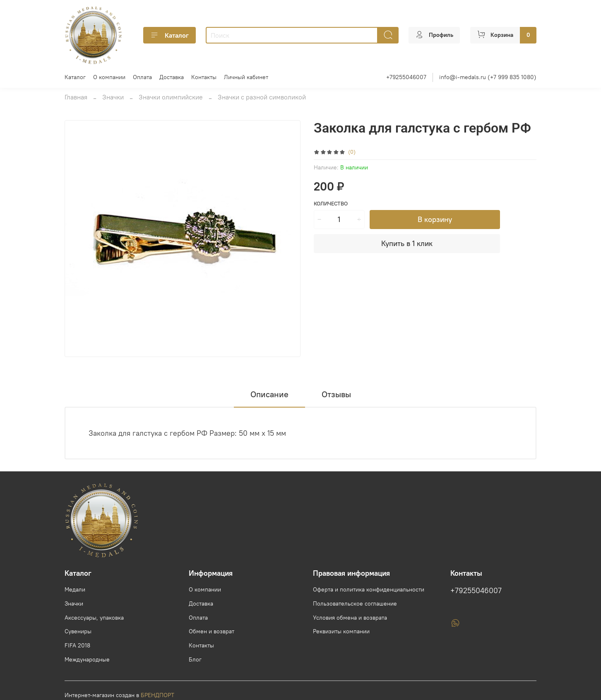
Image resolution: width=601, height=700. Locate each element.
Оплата (142, 77)
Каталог (169, 35)
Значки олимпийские (171, 97)
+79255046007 (406, 77)
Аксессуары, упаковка (94, 618)
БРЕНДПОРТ (157, 695)
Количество (331, 204)
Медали (75, 589)
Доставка (172, 77)
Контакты (204, 77)
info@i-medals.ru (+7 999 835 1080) (488, 77)
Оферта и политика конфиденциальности (369, 589)
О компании (109, 77)
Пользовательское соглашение (355, 603)
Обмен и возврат (212, 631)
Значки (113, 97)
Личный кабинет (246, 77)
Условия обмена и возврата (350, 618)
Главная (76, 97)
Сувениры (78, 631)
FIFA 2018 (77, 645)
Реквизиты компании (341, 631)
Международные (87, 659)
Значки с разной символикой (262, 97)
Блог (195, 659)
